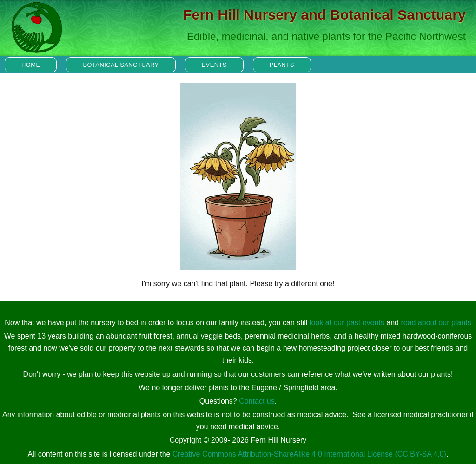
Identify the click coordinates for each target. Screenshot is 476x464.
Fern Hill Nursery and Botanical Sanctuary (324, 14)
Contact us (257, 401)
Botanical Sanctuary (121, 65)
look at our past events (347, 323)
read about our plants (436, 323)
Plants (282, 65)
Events (214, 65)
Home (31, 65)
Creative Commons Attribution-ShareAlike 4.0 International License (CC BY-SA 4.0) (309, 454)
